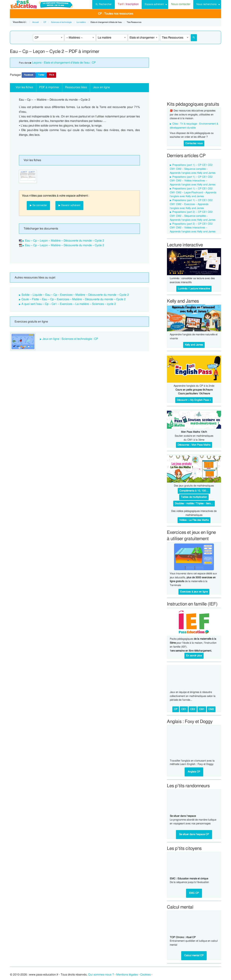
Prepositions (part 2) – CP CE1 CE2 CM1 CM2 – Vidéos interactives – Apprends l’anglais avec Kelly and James (193, 228)
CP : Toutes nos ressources (116, 14)
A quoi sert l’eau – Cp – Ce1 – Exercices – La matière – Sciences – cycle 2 (69, 304)
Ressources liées (76, 87)
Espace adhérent (154, 4)
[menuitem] (103, 4)
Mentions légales (127, 975)
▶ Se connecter (38, 205)
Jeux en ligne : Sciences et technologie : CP (70, 339)
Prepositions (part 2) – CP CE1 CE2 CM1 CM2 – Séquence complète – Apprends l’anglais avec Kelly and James (193, 216)
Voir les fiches (24, 87)
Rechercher (103, 4)
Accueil (35, 22)
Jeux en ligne (101, 87)
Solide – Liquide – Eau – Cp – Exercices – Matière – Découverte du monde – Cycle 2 (75, 295)
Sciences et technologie (61, 22)
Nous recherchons (206, 4)
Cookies (145, 975)
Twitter (41, 75)
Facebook (29, 75)
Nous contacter (181, 4)
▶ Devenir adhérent (69, 205)
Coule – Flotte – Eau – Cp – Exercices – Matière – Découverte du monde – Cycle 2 (74, 299)
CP (45, 22)
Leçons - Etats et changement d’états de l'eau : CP (64, 63)
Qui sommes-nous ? (101, 975)
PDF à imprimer (49, 87)
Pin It (51, 75)
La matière (81, 22)
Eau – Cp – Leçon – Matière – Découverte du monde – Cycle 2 (65, 241)
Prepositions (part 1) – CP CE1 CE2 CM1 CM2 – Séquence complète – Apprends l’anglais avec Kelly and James (193, 169)
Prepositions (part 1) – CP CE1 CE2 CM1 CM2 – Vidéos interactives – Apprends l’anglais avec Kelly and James (193, 181)
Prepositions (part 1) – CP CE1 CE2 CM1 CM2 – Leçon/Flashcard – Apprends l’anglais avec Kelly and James (193, 193)
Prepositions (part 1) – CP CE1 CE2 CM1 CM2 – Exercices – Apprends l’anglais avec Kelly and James (191, 204)
